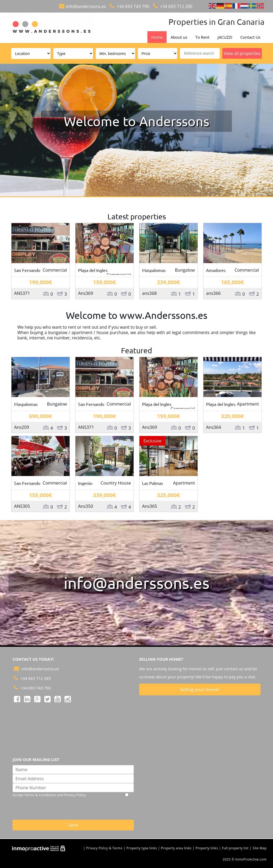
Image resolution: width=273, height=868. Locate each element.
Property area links (176, 848)
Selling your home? (200, 689)
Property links (207, 848)
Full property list (235, 848)
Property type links (142, 848)
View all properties (242, 53)
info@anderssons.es (86, 6)
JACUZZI (225, 37)
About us (179, 37)
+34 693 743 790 (132, 6)
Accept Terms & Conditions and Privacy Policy (49, 795)
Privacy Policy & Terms (104, 848)
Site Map (260, 848)
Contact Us (250, 37)
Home (157, 37)
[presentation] (93, 808)
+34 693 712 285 (176, 6)
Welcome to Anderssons (136, 121)
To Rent (202, 37)
